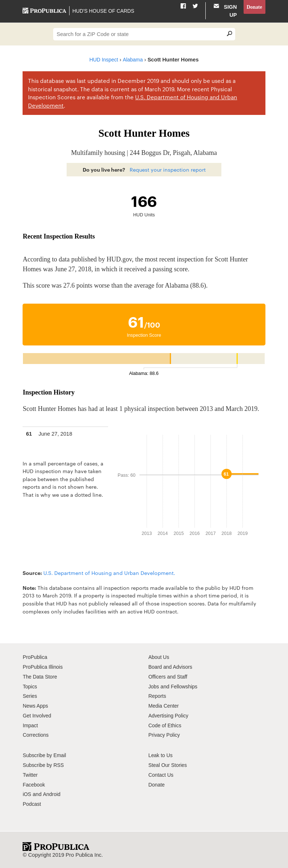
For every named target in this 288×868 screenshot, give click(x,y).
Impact (31, 725)
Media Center (164, 706)
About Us (159, 657)
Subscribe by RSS (44, 765)
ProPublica (35, 657)
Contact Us (161, 775)
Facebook (34, 785)
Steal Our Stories (168, 765)
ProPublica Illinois (44, 667)
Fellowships (185, 687)
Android (52, 794)
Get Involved (38, 716)
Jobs (154, 687)
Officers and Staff (169, 677)
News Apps (36, 706)
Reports (157, 696)
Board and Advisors (171, 667)
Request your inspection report (168, 169)
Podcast (32, 804)
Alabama (134, 60)
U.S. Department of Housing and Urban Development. (109, 573)
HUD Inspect (103, 60)
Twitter (30, 775)
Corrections (36, 735)
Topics (30, 687)
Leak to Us (161, 755)
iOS (27, 794)
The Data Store (41, 677)
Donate (254, 7)
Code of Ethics (165, 725)
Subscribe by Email (45, 755)
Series (30, 696)
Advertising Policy (169, 716)
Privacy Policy (165, 735)
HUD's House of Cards (104, 11)
